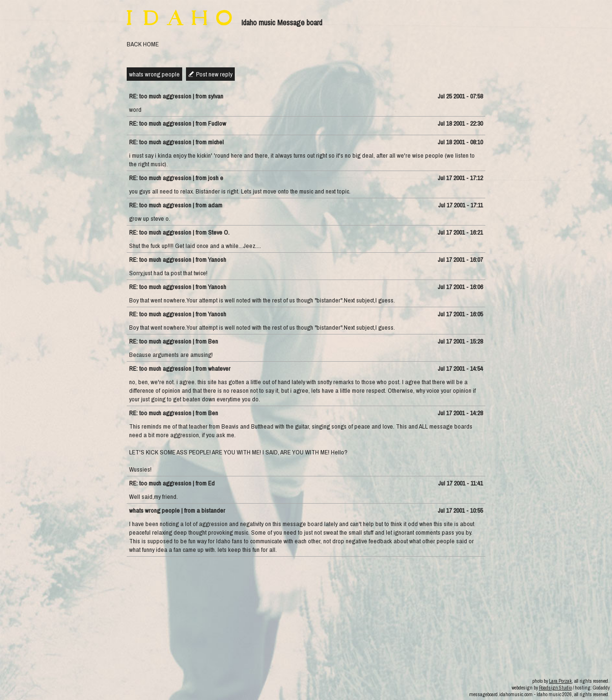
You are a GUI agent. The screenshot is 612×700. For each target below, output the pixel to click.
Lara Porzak (560, 681)
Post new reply (214, 74)
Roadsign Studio (555, 688)
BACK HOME (143, 44)
